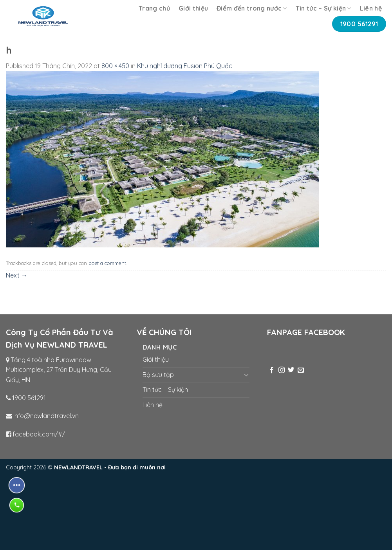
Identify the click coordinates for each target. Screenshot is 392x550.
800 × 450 (115, 66)
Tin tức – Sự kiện (323, 8)
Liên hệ (371, 8)
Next (17, 275)
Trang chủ (154, 8)
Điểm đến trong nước (252, 8)
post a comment (107, 263)
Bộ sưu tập (158, 375)
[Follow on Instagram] (282, 370)
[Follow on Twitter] (291, 370)
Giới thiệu (193, 8)
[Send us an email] (301, 370)
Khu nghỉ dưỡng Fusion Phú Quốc (185, 66)
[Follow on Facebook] (272, 370)
